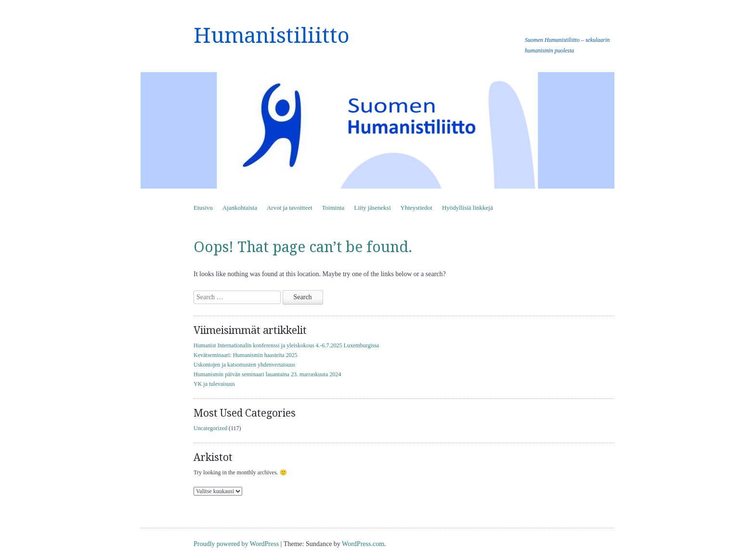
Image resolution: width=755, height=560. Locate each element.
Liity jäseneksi (372, 208)
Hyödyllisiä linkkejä (468, 208)
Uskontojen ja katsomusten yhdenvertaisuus (244, 365)
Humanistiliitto (272, 36)
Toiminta (333, 208)
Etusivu (203, 208)
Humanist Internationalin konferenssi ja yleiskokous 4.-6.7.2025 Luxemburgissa (286, 345)
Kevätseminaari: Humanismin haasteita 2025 (246, 355)
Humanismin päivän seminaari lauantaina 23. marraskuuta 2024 (267, 374)
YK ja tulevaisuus (214, 384)
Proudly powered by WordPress (236, 544)
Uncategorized (210, 428)
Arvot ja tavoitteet (290, 208)
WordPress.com (363, 544)
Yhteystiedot (417, 208)
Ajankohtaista (240, 208)
